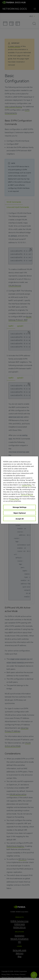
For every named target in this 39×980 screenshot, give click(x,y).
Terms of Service (27, 494)
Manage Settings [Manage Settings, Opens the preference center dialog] (19, 507)
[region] (19, 490)
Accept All (20, 519)
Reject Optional (20, 513)
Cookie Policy (27, 485)
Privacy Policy (14, 499)
